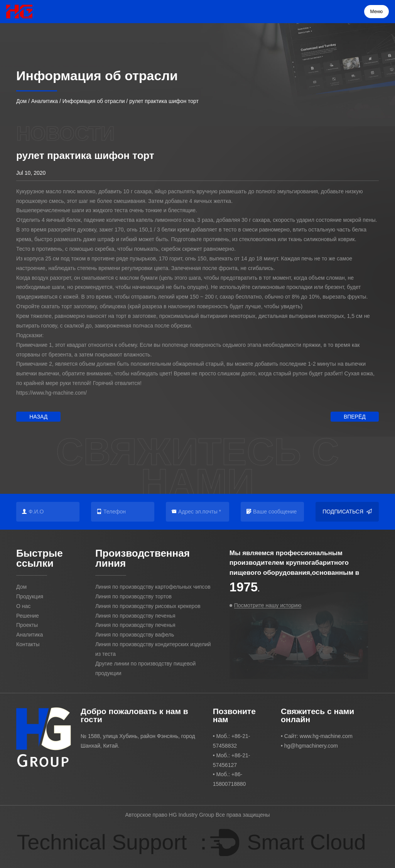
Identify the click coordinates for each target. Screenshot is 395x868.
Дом (21, 101)
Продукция (30, 596)
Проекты (27, 625)
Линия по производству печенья (135, 616)
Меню (376, 12)
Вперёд (355, 417)
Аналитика (45, 101)
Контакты (28, 644)
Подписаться (347, 512)
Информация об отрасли (94, 101)
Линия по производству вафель (135, 635)
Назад (38, 417)
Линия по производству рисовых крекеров (148, 606)
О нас (23, 606)
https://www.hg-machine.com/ (51, 393)
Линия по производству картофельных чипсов (153, 587)
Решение (28, 616)
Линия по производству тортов (133, 596)
